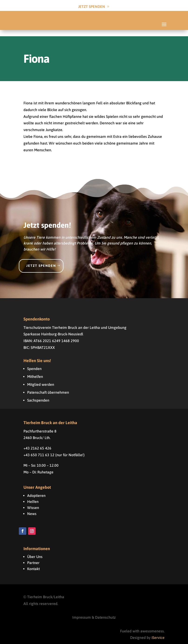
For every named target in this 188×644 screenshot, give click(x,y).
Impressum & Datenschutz (94, 611)
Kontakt (33, 562)
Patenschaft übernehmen (48, 386)
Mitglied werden (41, 378)
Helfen (33, 495)
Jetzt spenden (41, 259)
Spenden (34, 362)
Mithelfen (35, 370)
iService (158, 631)
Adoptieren (36, 489)
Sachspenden (38, 394)
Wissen (33, 501)
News (32, 507)
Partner (33, 556)
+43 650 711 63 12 (39, 449)
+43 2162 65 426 (37, 442)
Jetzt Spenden (92, 7)
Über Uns (35, 550)
